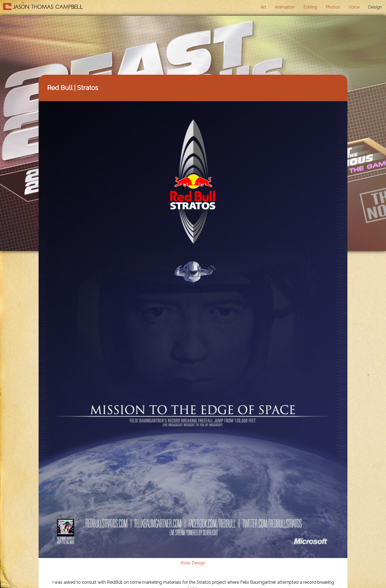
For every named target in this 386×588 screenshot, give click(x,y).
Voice (354, 7)
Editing (310, 7)
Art (263, 7)
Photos (333, 7)
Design (375, 7)
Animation (285, 7)
